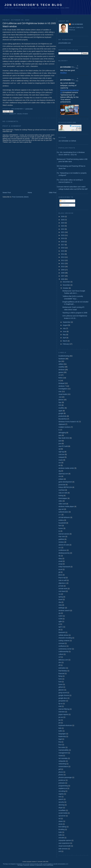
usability (12, 113)
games (61, 372)
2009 (63, 270)
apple (60, 411)
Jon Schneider (17, 108)
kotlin (60, 731)
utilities (61, 364)
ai (59, 624)
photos (61, 775)
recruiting (62, 791)
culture (61, 654)
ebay (60, 558)
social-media (63, 813)
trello (60, 835)
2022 (63, 229)
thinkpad (61, 383)
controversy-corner (65, 649)
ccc (60, 548)
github (61, 687)
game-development (65, 482)
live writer (62, 747)
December (67, 282)
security (61, 802)
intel (60, 706)
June (65, 331)
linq (60, 742)
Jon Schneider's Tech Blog (33, 5)
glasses (61, 690)
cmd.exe (61, 454)
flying (60, 676)
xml (60, 851)
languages (62, 734)
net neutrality (63, 758)
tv (59, 430)
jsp (59, 720)
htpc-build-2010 (64, 438)
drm (60, 662)
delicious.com (63, 660)
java (60, 443)
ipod (60, 441)
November (67, 285)
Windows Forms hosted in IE (68, 422)
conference (62, 550)
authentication (63, 512)
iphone (61, 400)
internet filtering (64, 709)
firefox (61, 378)
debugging (62, 433)
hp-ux (60, 704)
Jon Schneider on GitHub (67, 141)
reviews (61, 542)
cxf (59, 657)
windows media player (66, 506)
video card (62, 504)
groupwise (62, 701)
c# (59, 375)
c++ (60, 515)
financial (61, 673)
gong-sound (63, 693)
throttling (61, 829)
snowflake (62, 810)
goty (60, 435)
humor (61, 528)
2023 (63, 226)
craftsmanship (63, 651)
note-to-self (62, 580)
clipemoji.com (63, 474)
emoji (60, 564)
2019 (63, 238)
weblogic (61, 608)
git (59, 572)
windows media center (66, 468)
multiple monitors (64, 427)
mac (60, 391)
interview (62, 712)
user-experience (64, 843)
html (60, 526)
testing (61, 496)
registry (61, 794)
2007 (63, 276)
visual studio (22, 113)
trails (60, 832)
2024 (63, 223)
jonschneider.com (65, 43)
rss (60, 594)
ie (59, 381)
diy (59, 556)
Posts (63, 201)
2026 (63, 217)
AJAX (60, 616)
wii (59, 465)
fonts (60, 679)
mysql (61, 756)
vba (60, 602)
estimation (62, 668)
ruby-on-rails (63, 493)
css (60, 476)
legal (60, 739)
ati (59, 630)
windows (61, 370)
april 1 (61, 627)
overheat (61, 490)
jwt (59, 723)
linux (60, 745)
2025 (63, 220)
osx (60, 463)
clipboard (62, 424)
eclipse (61, 479)
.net (60, 397)
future (60, 684)
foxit (60, 682)
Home (30, 192)
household (62, 523)
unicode (61, 838)
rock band (62, 591)
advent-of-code (64, 545)
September (67, 322)
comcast (61, 643)
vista (60, 605)
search (61, 799)
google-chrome (64, 695)
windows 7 (62, 386)
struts (60, 824)
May (64, 335)
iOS (60, 405)
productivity (62, 416)
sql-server (62, 816)
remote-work (63, 589)
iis (59, 531)
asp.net (61, 509)
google (61, 413)
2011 (63, 263)
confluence (62, 646)
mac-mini (62, 537)
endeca (61, 520)
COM (60, 619)
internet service (64, 534)
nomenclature (63, 766)
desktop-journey (64, 553)
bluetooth (62, 632)
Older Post (53, 192)
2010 (63, 267)
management (63, 753)
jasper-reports (63, 714)
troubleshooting (64, 356)
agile (60, 621)
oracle (61, 460)
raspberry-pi (63, 788)
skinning (61, 805)
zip (59, 613)
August (65, 325)
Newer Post (7, 192)
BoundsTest (63, 419)
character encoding (65, 638)
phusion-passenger (65, 777)
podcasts (62, 783)
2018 (63, 242)
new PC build (63, 446)
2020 (63, 235)
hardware (62, 359)
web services (63, 849)
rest (60, 797)
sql (59, 449)
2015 (63, 251)
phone (61, 772)
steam (61, 821)
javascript (62, 485)
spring (61, 597)
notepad (61, 457)
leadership (62, 736)
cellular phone (63, 635)
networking (62, 764)
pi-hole (61, 586)
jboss (60, 575)
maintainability (63, 750)
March (65, 341)
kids (60, 728)
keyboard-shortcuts (65, 725)
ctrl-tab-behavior (64, 517)
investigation (63, 389)
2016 (63, 248)
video (60, 501)
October (66, 288)
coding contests (64, 641)
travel (60, 599)
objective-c (62, 583)
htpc (60, 402)
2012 (63, 260)
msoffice (61, 408)
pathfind (61, 539)
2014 (63, 254)
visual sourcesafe (64, 846)
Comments (65, 205)
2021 (63, 232)
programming (63, 786)
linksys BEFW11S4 (65, 487)
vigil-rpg (61, 452)
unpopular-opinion (65, 840)
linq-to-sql (62, 578)
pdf (60, 769)
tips (60, 361)
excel (60, 569)
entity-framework (64, 567)
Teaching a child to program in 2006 (75, 313)
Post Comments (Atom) (20, 197)
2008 (63, 273)
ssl (59, 819)
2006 (63, 279)
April (65, 338)
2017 (63, 245)
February (66, 344)
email (60, 561)
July (64, 328)
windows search (64, 611)
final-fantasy (63, 671)
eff (59, 665)
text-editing (62, 827)
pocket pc (62, 780)
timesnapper (63, 498)
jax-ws (61, 717)
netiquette (62, 761)
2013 (63, 257)
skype (61, 808)
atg (60, 471)
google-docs (63, 698)
